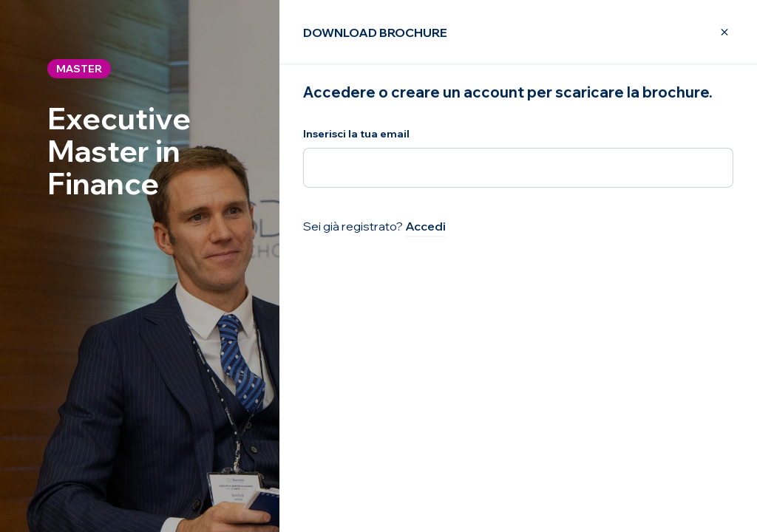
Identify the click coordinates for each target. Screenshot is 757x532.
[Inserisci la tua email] (518, 168)
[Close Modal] (716, 33)
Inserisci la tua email (356, 134)
